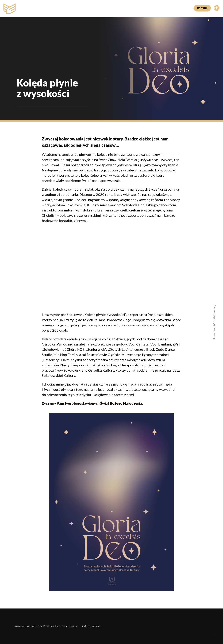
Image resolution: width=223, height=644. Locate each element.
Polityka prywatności (92, 626)
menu (202, 8)
